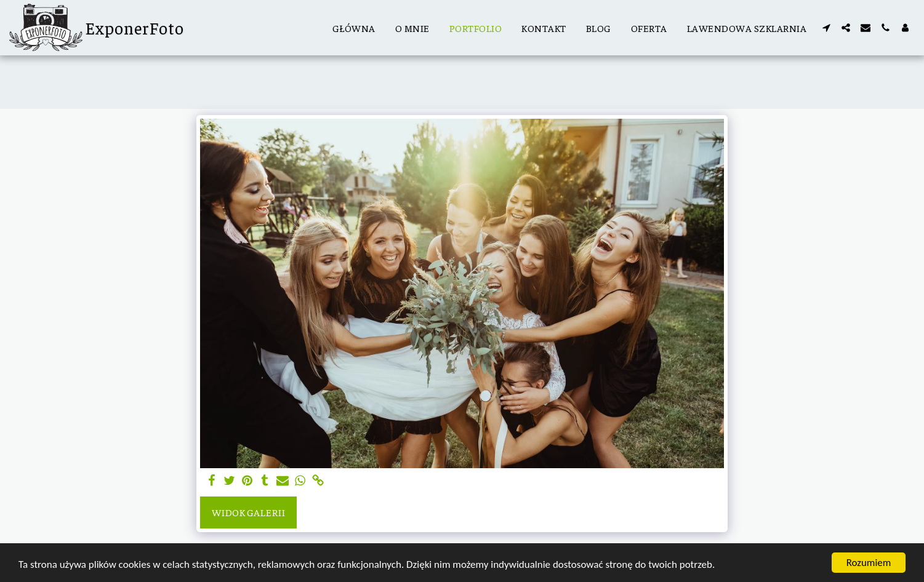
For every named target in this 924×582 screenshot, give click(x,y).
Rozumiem (869, 563)
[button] (826, 28)
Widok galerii (248, 512)
